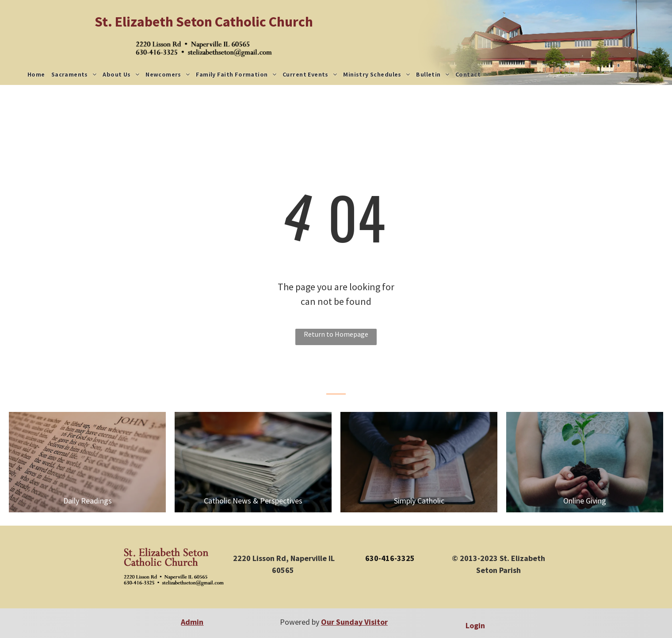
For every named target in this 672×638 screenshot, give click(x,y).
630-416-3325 (390, 558)
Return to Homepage (336, 334)
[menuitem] (36, 75)
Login (475, 625)
